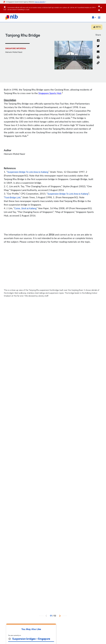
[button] (94, 17)
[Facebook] (98, 42)
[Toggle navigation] (99, 18)
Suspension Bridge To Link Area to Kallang (28, 172)
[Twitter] (98, 48)
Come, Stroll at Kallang (25, 208)
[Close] (103, 6)
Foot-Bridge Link (13, 198)
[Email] (98, 53)
